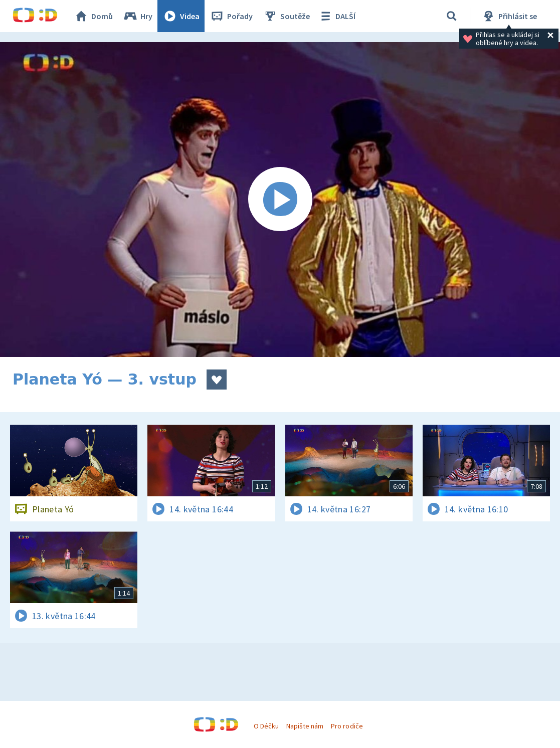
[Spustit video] (280, 200)
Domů (93, 16)
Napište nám (305, 726)
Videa (181, 16)
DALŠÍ (337, 16)
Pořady (231, 16)
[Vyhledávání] (452, 16)
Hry (138, 16)
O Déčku (266, 726)
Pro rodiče (347, 726)
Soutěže (286, 16)
